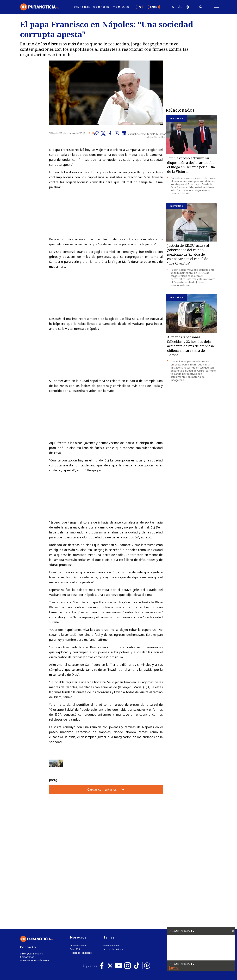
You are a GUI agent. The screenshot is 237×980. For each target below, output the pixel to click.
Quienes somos (78, 876)
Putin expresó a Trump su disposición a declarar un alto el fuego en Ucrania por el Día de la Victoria (191, 166)
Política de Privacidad (81, 883)
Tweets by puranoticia (185, 868)
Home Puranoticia (113, 876)
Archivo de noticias (113, 880)
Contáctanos (26, 888)
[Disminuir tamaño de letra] (180, 8)
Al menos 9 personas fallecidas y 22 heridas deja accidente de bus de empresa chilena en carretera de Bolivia (191, 348)
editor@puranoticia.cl (31, 884)
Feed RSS (75, 880)
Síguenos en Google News (34, 891)
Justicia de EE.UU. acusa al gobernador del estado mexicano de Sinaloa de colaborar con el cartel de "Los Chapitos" (188, 256)
